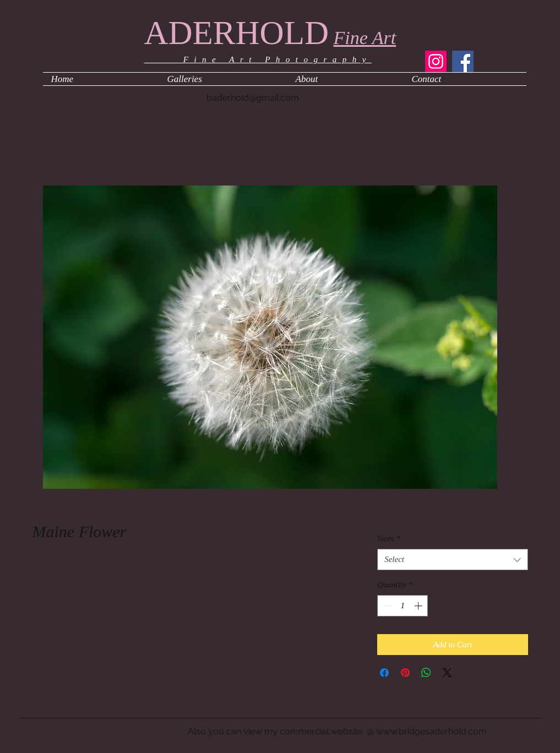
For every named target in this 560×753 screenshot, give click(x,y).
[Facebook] (463, 61)
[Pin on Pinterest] (405, 673)
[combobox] (452, 560)
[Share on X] (447, 673)
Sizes (389, 538)
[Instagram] (436, 61)
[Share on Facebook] (384, 673)
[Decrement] (386, 606)
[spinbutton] (403, 606)
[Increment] (419, 606)
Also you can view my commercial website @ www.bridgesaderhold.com (337, 731)
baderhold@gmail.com (253, 98)
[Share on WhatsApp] (426, 673)
